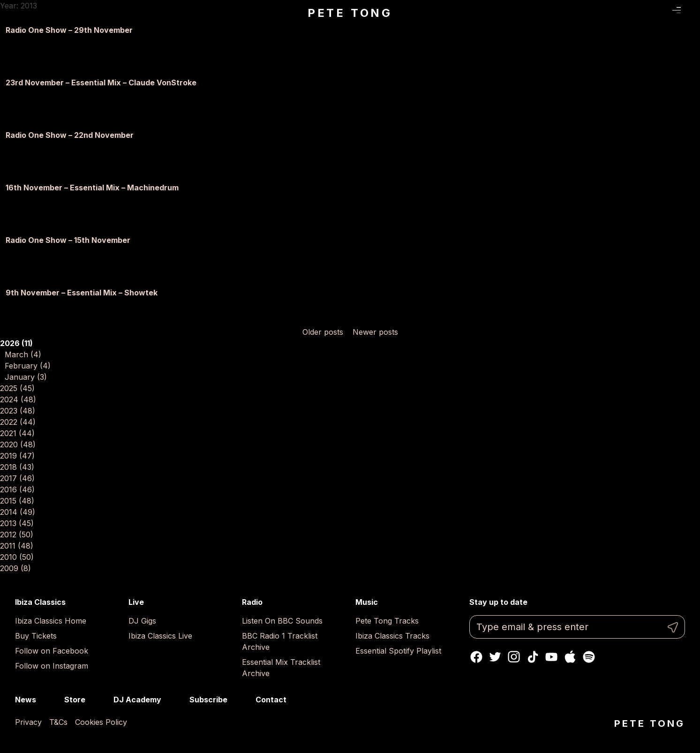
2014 (18, 512)
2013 (17, 523)
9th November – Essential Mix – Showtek (82, 293)
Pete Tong (350, 13)
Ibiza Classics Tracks (392, 636)
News (26, 700)
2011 (17, 546)
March (23, 354)
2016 (17, 489)
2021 (17, 433)
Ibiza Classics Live (160, 636)
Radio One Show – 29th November (69, 30)
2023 (18, 411)
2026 (16, 343)
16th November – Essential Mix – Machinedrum (92, 188)
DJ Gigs (142, 621)
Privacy (28, 722)
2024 (18, 399)
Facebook (476, 657)
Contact (271, 700)
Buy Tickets (36, 636)
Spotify (589, 657)
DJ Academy (137, 700)
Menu (677, 11)
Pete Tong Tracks (387, 621)
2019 (17, 456)
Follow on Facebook (52, 651)
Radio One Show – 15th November (68, 240)
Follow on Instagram (52, 666)
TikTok (533, 657)
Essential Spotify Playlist (398, 651)
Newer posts (375, 332)
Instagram (514, 657)
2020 (18, 444)
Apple (570, 657)
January (26, 377)
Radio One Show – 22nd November (70, 135)
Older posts (323, 332)
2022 (18, 422)
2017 (17, 478)
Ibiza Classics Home (51, 621)
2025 (17, 388)
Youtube (551, 657)
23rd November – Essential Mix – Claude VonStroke (101, 83)
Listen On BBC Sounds (282, 621)
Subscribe (208, 700)
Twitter (495, 657)
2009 (15, 568)
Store (75, 700)
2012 (17, 535)
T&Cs (58, 722)
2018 (17, 467)
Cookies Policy (101, 722)
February (28, 366)
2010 (17, 557)
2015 (17, 501)
